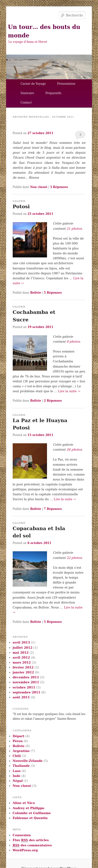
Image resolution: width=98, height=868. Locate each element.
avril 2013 (21, 642)
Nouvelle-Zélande (28, 761)
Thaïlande (21, 766)
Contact (26, 103)
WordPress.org (25, 850)
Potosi (21, 206)
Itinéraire (27, 93)
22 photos (74, 558)
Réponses (59, 187)
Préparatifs (53, 93)
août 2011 (21, 697)
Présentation (66, 84)
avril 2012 (21, 658)
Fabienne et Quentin (30, 818)
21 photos (74, 229)
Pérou (18, 741)
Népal (18, 781)
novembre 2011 (26, 682)
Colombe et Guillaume (32, 813)
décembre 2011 (26, 677)
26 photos (74, 450)
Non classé (39, 187)
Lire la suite (69, 391)
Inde (17, 776)
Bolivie (35, 293)
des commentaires (32, 845)
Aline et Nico (24, 803)
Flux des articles (31, 840)
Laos (17, 771)
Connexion (22, 835)
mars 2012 (22, 662)
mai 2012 (21, 653)
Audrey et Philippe (29, 808)
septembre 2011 (27, 692)
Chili (17, 756)
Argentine (21, 751)
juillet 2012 (23, 648)
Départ (19, 736)
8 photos (73, 342)
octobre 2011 (24, 687)
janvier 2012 (23, 672)
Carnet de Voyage (33, 84)
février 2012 (23, 667)
